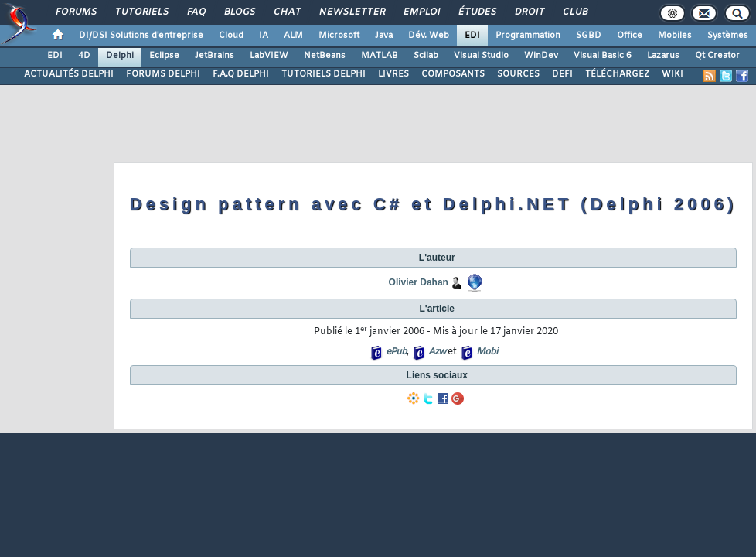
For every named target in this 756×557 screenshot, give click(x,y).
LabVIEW (269, 56)
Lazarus (663, 56)
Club (574, 12)
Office (630, 36)
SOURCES (518, 74)
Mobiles (675, 36)
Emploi (421, 12)
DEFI (562, 74)
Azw (437, 352)
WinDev (541, 56)
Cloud (231, 36)
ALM (293, 36)
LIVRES (393, 74)
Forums (75, 12)
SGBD (589, 36)
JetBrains (215, 56)
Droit (529, 12)
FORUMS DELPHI (163, 74)
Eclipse (164, 56)
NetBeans (325, 56)
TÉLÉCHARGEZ (617, 74)
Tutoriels (141, 12)
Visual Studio (481, 56)
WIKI (673, 74)
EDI (472, 36)
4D (84, 56)
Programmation (528, 36)
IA (264, 36)
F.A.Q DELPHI (241, 74)
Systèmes (728, 36)
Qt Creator (717, 56)
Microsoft (339, 36)
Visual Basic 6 (603, 56)
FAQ (196, 12)
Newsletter (351, 12)
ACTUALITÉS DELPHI (69, 74)
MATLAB (380, 56)
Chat (286, 12)
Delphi (120, 56)
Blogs (239, 12)
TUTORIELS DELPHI (324, 74)
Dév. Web (429, 36)
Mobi (487, 352)
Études (477, 12)
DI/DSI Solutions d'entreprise (141, 36)
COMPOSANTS (453, 74)
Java (384, 36)
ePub (396, 352)
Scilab (426, 56)
